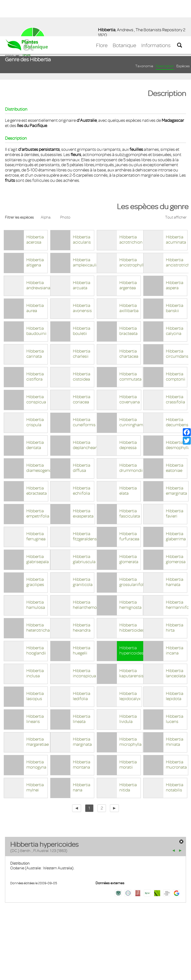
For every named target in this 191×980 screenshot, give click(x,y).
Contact (16, 951)
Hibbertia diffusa (82, 432)
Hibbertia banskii (175, 272)
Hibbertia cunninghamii (132, 386)
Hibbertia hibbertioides (132, 591)
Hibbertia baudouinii (36, 295)
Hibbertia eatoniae (175, 432)
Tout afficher (176, 181)
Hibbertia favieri (175, 477)
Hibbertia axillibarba (129, 272)
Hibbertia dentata (35, 409)
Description (165, 30)
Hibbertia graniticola (83, 546)
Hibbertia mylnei (35, 751)
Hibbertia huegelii (82, 614)
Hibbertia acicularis (82, 203)
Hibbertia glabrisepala (38, 523)
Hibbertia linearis (35, 683)
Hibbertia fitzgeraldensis (86, 500)
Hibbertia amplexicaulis (86, 226)
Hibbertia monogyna (36, 728)
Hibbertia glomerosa (176, 523)
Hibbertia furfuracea (129, 500)
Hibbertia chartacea (129, 317)
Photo (65, 181)
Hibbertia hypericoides (131, 614)
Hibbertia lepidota (175, 660)
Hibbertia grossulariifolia (133, 546)
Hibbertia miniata (175, 705)
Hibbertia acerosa (35, 203)
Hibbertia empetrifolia (38, 477)
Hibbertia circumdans (177, 317)
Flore (102, 9)
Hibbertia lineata (82, 683)
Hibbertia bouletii (82, 295)
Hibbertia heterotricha (38, 591)
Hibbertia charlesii (82, 317)
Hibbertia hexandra (82, 591)
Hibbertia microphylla (130, 705)
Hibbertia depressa (128, 409)
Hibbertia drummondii (131, 432)
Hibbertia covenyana (130, 363)
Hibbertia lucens (175, 683)
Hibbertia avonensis (82, 272)
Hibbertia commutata (130, 340)
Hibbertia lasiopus (35, 660)
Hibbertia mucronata (176, 728)
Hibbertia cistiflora (35, 340)
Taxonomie (144, 30)
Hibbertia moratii (128, 728)
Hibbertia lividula (128, 683)
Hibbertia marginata (82, 705)
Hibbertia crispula (35, 386)
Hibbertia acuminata (176, 203)
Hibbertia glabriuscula (84, 523)
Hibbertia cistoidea (82, 340)
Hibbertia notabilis (175, 751)
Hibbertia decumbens (177, 386)
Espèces (183, 30)
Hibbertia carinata (35, 317)
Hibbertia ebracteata (37, 454)
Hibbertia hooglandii (36, 614)
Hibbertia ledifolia (82, 660)
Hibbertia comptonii (176, 340)
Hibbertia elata (128, 454)
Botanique (124, 9)
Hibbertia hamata (175, 546)
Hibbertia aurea (35, 272)
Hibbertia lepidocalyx (130, 660)
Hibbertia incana (175, 614)
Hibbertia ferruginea (36, 500)
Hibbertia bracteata (128, 295)
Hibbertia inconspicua (84, 637)
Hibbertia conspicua (36, 363)
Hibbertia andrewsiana (38, 249)
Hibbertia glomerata (129, 523)
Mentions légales (43, 951)
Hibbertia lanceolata (176, 637)
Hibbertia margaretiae (38, 705)
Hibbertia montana (82, 728)
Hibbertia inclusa (35, 637)
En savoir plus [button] (141, 973)
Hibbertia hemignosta (130, 569)
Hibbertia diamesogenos (40, 432)
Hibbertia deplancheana (86, 409)
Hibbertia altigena (35, 226)
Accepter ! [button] (174, 974)
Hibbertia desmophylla (178, 409)
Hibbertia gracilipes (35, 546)
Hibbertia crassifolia (175, 363)
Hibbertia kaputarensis (131, 637)
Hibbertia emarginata (176, 454)
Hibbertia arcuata (82, 249)
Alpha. (46, 181)
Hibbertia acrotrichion (131, 203)
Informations (156, 9)
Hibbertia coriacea (82, 363)
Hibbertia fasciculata (130, 477)
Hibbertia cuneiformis (84, 386)
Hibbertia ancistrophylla (133, 226)
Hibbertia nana (82, 751)
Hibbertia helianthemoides (89, 569)
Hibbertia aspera (175, 249)
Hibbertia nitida (128, 751)
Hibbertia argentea (128, 249)
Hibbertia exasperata (83, 477)
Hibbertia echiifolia (82, 454)
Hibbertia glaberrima (176, 500)
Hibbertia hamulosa (36, 569)
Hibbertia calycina (175, 295)
